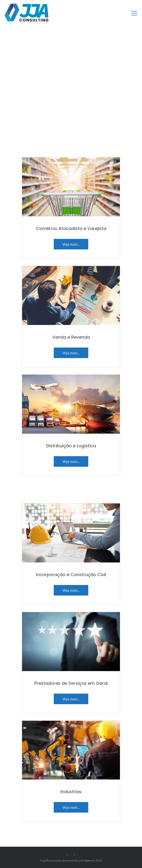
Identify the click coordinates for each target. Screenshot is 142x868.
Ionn (88, 860)
